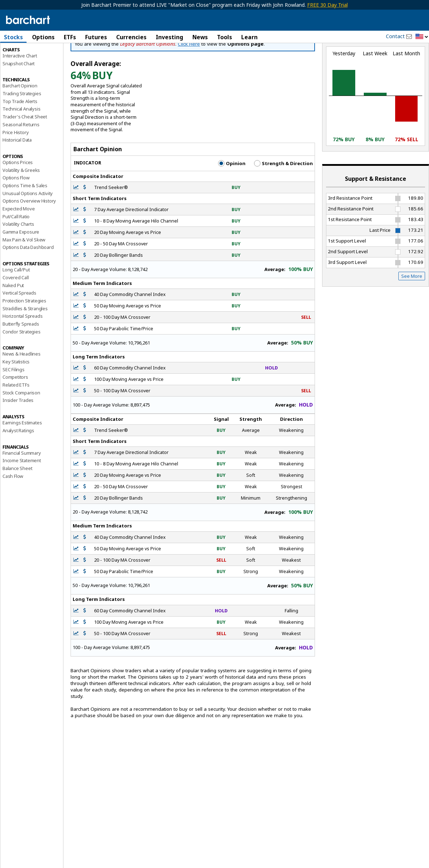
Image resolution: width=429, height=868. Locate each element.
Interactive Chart (20, 86)
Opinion (232, 194)
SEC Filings (14, 400)
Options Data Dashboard (28, 278)
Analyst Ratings (18, 461)
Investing (169, 37)
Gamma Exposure (21, 262)
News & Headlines (22, 384)
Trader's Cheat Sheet (25, 147)
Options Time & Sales (25, 216)
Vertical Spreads (19, 323)
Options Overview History (29, 231)
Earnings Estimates (22, 453)
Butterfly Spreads (21, 354)
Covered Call (16, 308)
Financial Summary (22, 483)
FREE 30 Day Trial (327, 5)
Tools (224, 37)
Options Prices (18, 193)
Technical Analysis (21, 139)
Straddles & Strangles (25, 339)
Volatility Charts (18, 255)
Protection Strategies (24, 331)
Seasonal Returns (21, 155)
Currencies (131, 37)
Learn (249, 37)
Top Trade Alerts (20, 132)
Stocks (13, 37)
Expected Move (19, 239)
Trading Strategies (22, 124)
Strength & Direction (283, 194)
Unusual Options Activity (28, 224)
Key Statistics (16, 392)
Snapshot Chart (19, 94)
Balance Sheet (17, 499)
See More (412, 306)
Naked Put (13, 316)
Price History (15, 163)
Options (43, 37)
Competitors (15, 408)
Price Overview (18, 56)
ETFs (70, 37)
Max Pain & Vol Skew (24, 270)
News (200, 37)
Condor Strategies (22, 362)
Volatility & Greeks (21, 200)
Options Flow (16, 208)
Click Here (189, 74)
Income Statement (22, 491)
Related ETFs (16, 415)
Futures (96, 37)
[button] (422, 37)
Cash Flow (13, 506)
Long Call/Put (16, 300)
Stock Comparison (21, 423)
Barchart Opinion (20, 116)
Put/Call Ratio (16, 247)
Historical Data (17, 170)
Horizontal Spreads (22, 347)
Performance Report (24, 64)
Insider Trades (18, 431)
